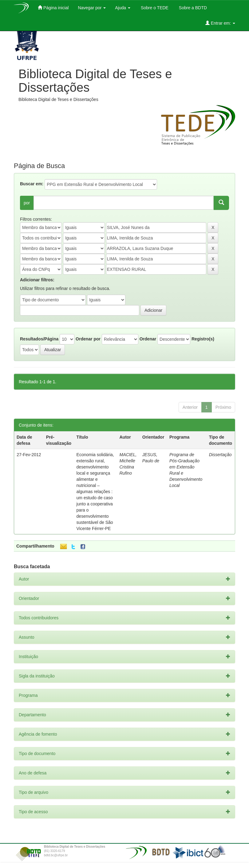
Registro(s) (203, 339)
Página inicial (53, 8)
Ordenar (148, 339)
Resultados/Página (39, 339)
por (27, 203)
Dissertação (220, 455)
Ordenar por (88, 339)
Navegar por (92, 8)
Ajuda (123, 8)
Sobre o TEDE (154, 8)
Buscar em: (32, 184)
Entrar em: (220, 23)
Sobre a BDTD (192, 8)
